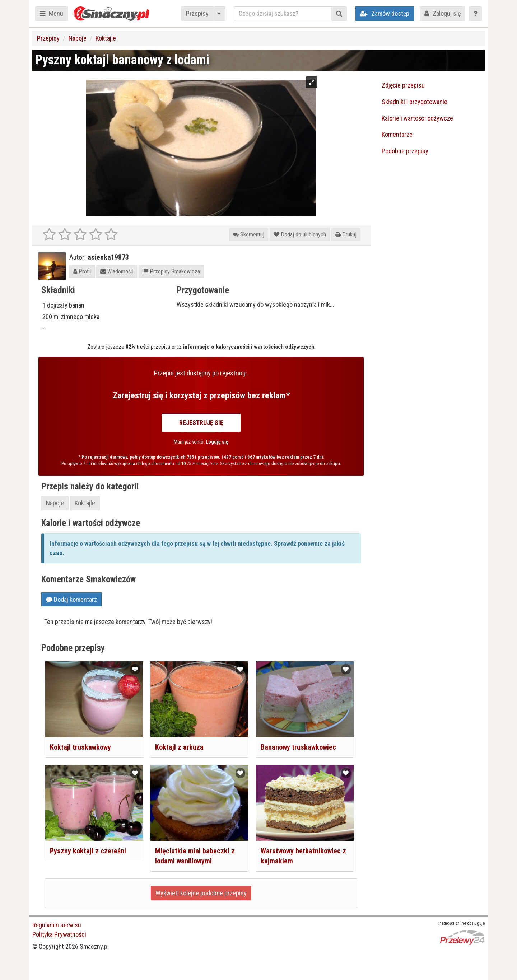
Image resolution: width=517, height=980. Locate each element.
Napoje (78, 38)
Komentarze (397, 134)
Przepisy (197, 13)
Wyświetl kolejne (201, 893)
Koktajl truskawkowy (80, 747)
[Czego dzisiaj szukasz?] (283, 13)
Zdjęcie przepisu (403, 85)
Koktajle (106, 38)
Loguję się (217, 442)
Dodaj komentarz (71, 599)
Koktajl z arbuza (179, 747)
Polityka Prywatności (59, 934)
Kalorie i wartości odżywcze (417, 118)
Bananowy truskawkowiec (298, 747)
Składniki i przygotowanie (414, 102)
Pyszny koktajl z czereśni (88, 851)
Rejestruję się (201, 423)
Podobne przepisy (405, 151)
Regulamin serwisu (57, 925)
